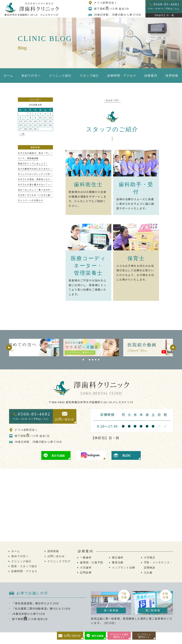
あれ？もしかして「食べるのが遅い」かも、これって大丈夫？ (50, 190)
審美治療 (118, 562)
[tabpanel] (91, 348)
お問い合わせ (56, 556)
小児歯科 (86, 568)
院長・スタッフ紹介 (24, 566)
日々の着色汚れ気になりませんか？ (36, 169)
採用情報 (53, 551)
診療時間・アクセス (24, 571)
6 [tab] (99, 360)
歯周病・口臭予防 (92, 562)
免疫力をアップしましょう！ (33, 163)
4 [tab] (93, 360)
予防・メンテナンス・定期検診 (158, 565)
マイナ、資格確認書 (28, 158)
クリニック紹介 (21, 561)
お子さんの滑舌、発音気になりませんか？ (40, 179)
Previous (9, 348)
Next (173, 348)
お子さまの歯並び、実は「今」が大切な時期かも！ (44, 153)
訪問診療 (86, 573)
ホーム (16, 551)
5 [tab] (96, 360)
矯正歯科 (118, 558)
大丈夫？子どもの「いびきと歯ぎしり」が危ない (43, 195)
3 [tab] (89, 360)
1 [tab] (83, 360)
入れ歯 (148, 573)
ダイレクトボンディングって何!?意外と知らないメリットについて (52, 174)
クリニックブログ (59, 561)
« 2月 (22, 134)
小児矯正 (150, 558)
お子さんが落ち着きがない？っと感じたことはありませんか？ (50, 184)
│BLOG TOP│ (112, 100)
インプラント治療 (123, 568)
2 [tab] (86, 360)
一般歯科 (86, 558)
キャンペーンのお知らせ (31, 200)
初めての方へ (20, 556)
